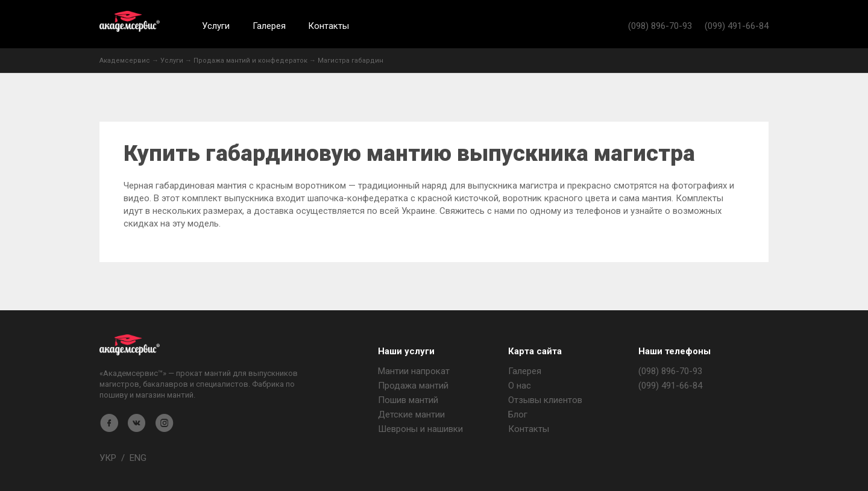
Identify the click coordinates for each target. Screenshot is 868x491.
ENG (138, 458)
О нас (520, 386)
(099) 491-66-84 (737, 26)
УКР (108, 458)
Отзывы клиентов (545, 400)
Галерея (269, 26)
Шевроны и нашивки (420, 429)
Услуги (216, 26)
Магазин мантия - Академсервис (130, 345)
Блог (518, 414)
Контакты (329, 26)
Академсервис (130, 21)
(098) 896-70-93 (660, 26)
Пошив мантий (408, 400)
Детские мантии (411, 414)
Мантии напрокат (414, 371)
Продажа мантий (413, 386)
